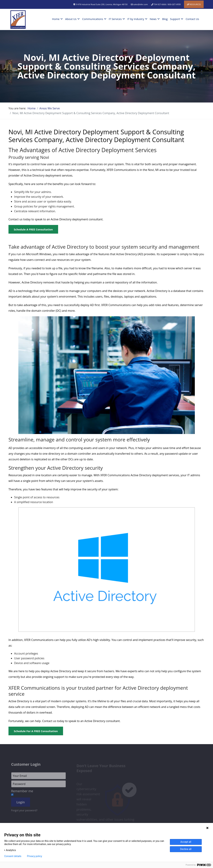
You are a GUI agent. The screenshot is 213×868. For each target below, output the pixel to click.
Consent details (13, 856)
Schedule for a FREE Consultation (36, 731)
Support (175, 19)
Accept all (186, 842)
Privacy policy (35, 856)
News (153, 19)
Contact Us (192, 19)
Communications (93, 19)
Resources (195, 4)
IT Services (115, 19)
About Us (71, 19)
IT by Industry (136, 19)
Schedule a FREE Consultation (33, 229)
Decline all (186, 849)
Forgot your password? (24, 812)
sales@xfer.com (141, 4)
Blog (165, 19)
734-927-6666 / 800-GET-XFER (167, 4)
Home (56, 19)
